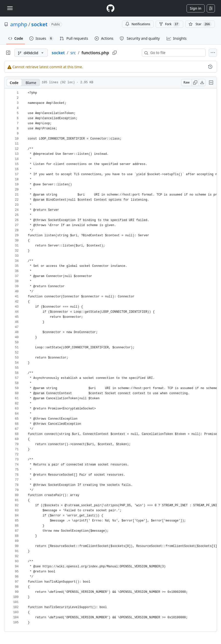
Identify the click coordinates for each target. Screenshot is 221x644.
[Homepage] (110, 8)
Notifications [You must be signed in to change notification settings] (138, 24)
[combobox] (176, 53)
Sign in (196, 8)
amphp (19, 24)
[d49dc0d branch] (31, 53)
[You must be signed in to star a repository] (200, 24)
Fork (169, 24)
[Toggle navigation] (10, 8)
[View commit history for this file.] (210, 67)
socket (39, 24)
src (73, 53)
